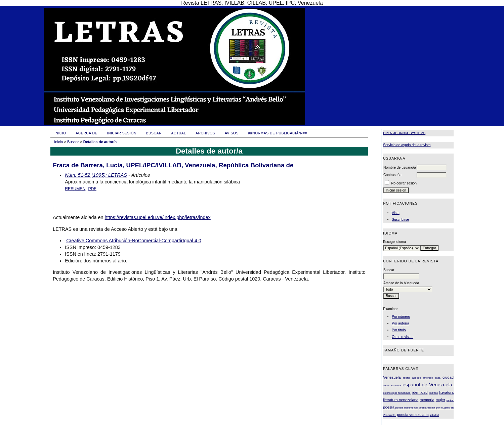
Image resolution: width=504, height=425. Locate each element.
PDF (92, 189)
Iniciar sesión (122, 133)
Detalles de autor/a (100, 142)
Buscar (154, 133)
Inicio (60, 133)
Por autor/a (400, 323)
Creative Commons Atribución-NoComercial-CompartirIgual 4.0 (134, 241)
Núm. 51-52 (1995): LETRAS (96, 175)
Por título (399, 330)
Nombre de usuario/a (400, 167)
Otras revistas (403, 337)
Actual (178, 133)
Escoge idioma (394, 242)
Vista (396, 213)
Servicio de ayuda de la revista (407, 145)
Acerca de (87, 133)
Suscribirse (400, 220)
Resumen (75, 189)
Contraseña (392, 175)
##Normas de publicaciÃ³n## (277, 133)
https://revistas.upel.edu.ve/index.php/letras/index (158, 217)
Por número (401, 317)
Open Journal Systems (404, 133)
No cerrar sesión (404, 183)
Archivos (205, 133)
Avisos (232, 133)
